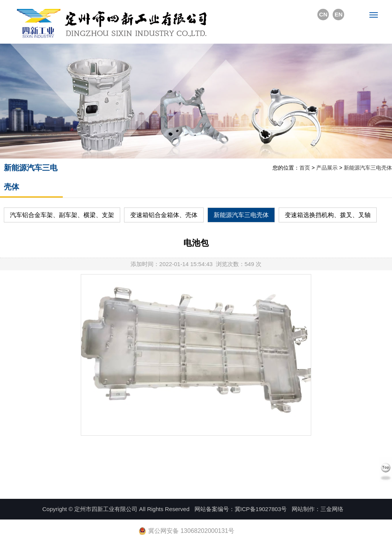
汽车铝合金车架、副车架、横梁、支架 (62, 215)
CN (323, 14)
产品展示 (327, 168)
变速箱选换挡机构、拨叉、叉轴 (328, 215)
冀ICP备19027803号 (261, 509)
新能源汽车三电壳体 (368, 168)
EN (339, 14)
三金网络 (332, 509)
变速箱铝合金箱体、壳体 (164, 215)
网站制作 (303, 509)
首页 (305, 168)
